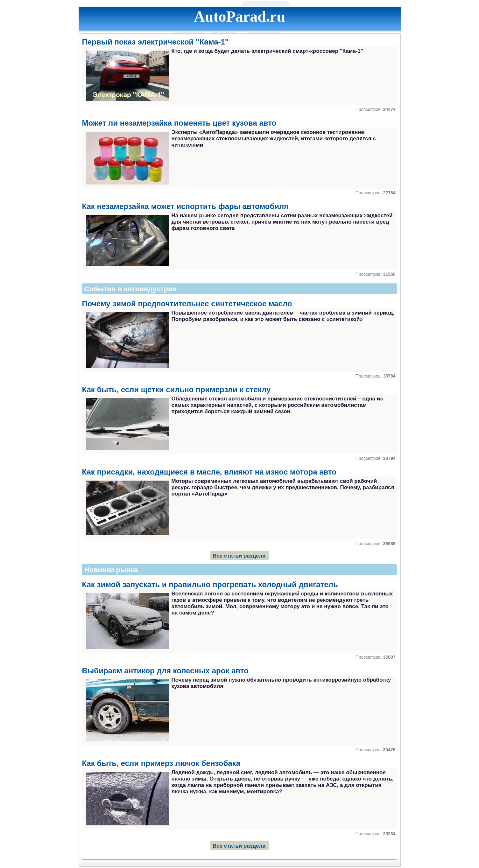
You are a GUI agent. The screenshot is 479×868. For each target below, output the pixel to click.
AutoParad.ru (239, 16)
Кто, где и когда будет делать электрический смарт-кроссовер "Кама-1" (267, 51)
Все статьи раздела (239, 556)
